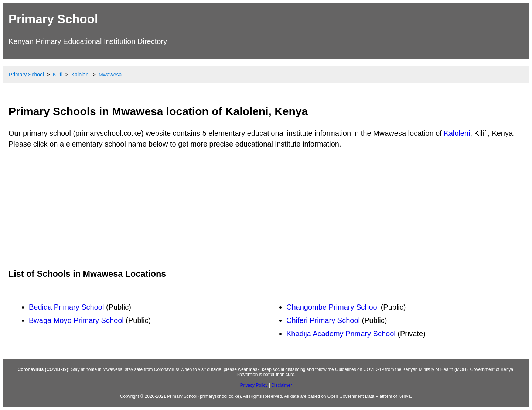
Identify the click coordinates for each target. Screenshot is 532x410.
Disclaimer (282, 385)
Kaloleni (457, 133)
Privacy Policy (254, 385)
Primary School (53, 19)
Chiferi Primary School (323, 320)
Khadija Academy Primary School (341, 334)
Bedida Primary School (66, 307)
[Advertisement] (266, 209)
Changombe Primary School (332, 307)
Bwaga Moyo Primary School (76, 320)
